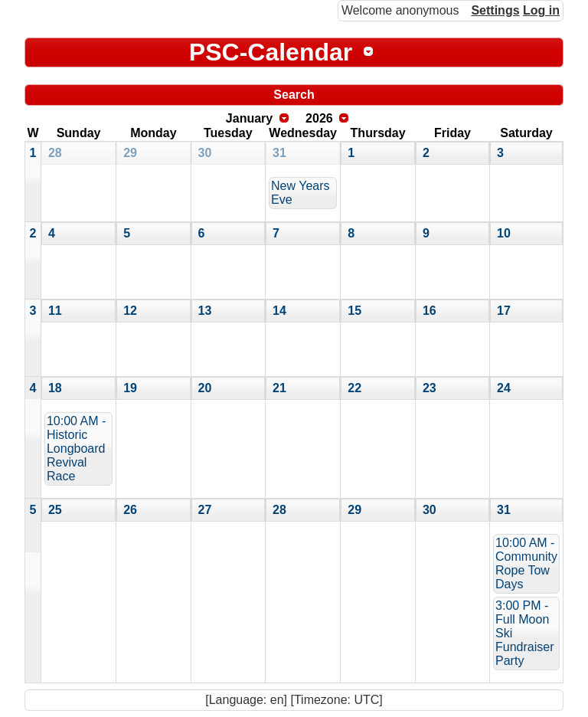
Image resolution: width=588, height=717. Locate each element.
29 (130, 153)
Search (294, 95)
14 (279, 311)
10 (504, 233)
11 (55, 311)
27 (205, 510)
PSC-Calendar (271, 52)
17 (504, 311)
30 (205, 153)
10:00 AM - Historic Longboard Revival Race (76, 449)
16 (430, 311)
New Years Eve (301, 193)
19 (130, 388)
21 (279, 388)
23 (430, 388)
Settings (495, 10)
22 (354, 388)
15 (354, 311)
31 (279, 153)
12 (130, 311)
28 (55, 153)
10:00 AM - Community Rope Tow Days (526, 563)
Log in (541, 10)
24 (504, 388)
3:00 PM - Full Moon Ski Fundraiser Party (524, 633)
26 (130, 510)
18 (55, 388)
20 (205, 388)
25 (55, 510)
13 (205, 311)
